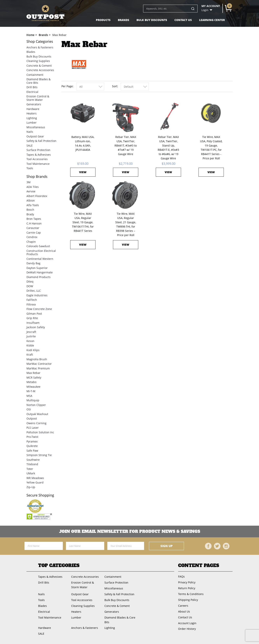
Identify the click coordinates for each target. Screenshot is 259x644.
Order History (187, 629)
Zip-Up (31, 487)
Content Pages (199, 565)
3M (28, 182)
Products (103, 20)
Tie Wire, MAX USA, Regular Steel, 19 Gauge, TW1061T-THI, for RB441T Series (83, 222)
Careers (183, 606)
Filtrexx (31, 304)
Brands (123, 20)
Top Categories (59, 565)
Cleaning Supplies (38, 61)
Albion (31, 200)
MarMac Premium (38, 368)
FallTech (32, 300)
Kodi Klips (33, 350)
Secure (40, 495)
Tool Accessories (37, 159)
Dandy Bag (33, 263)
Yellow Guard (35, 482)
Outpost (32, 418)
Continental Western (40, 259)
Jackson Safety (36, 327)
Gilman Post (34, 314)
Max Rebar (33, 373)
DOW (30, 286)
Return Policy (187, 588)
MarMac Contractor (39, 364)
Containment (35, 75)
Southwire (33, 460)
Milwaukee (33, 387)
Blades (31, 52)
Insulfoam (33, 323)
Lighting (32, 118)
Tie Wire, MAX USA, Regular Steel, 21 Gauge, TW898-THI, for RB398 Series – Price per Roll (126, 224)
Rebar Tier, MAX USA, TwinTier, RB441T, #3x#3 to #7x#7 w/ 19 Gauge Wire (126, 145)
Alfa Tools (33, 205)
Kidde (30, 345)
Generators (34, 104)
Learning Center (212, 20)
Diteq (30, 281)
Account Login (187, 623)
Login (205, 10)
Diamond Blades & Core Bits (38, 81)
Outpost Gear (35, 136)
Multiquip (33, 400)
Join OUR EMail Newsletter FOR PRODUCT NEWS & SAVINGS (130, 531)
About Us (184, 611)
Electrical (32, 92)
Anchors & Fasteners (40, 47)
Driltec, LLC (34, 291)
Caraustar (33, 228)
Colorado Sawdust (38, 246)
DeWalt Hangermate (40, 272)
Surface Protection (38, 150)
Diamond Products (38, 277)
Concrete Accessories (40, 70)
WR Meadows (35, 478)
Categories (40, 41)
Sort (115, 86)
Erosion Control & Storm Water (38, 98)
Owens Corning (36, 423)
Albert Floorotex (37, 196)
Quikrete (32, 446)
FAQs (181, 576)
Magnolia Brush (37, 359)
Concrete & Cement (39, 66)
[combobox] (90, 86)
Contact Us (183, 20)
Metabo (31, 382)
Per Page (67, 86)
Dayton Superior (37, 268)
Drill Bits (32, 87)
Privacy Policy (187, 582)
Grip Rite (32, 318)
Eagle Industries (37, 295)
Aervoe (31, 191)
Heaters (31, 113)
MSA (29, 396)
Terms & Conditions (191, 594)
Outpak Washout (37, 414)
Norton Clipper (36, 405)
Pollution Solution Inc (40, 432)
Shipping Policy (188, 600)
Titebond (32, 464)
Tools (30, 168)
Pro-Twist (32, 437)
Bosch (30, 210)
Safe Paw (32, 451)
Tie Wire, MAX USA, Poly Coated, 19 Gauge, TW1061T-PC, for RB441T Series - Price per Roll (211, 148)
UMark (31, 473)
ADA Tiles (33, 187)
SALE (30, 145)
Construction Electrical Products (41, 253)
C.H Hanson (34, 223)
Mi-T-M (31, 391)
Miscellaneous (36, 127)
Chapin (31, 242)
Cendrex (32, 237)
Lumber (31, 123)
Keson (30, 341)
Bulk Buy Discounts (152, 20)
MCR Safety (34, 377)
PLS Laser (33, 428)
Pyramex (32, 441)
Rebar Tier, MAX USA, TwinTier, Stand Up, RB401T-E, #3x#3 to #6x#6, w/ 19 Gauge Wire (168, 148)
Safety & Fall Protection (41, 141)
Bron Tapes (34, 219)
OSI (29, 409)
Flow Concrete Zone (39, 309)
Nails (30, 132)
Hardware (33, 109)
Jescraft (31, 332)
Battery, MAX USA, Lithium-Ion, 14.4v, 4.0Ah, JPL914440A (83, 143)
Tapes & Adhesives (39, 155)
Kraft (30, 355)
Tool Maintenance (38, 164)
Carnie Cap (34, 233)
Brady (30, 214)
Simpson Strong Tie (39, 455)
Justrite (31, 336)
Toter (30, 469)
